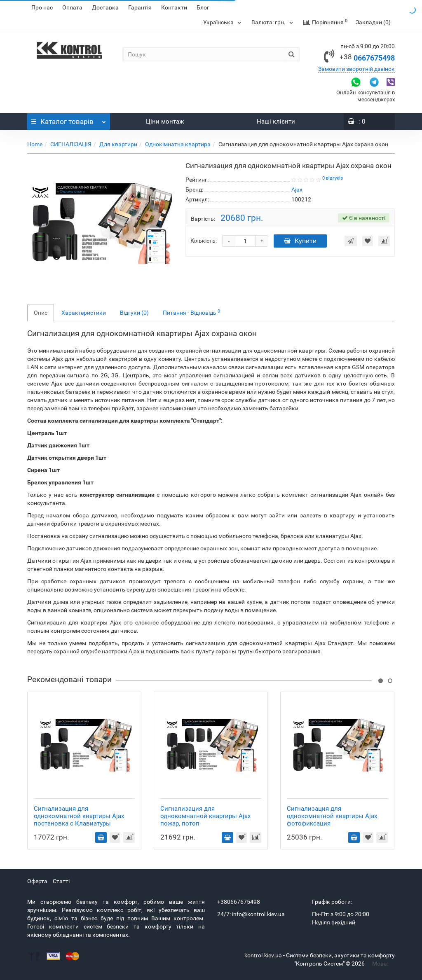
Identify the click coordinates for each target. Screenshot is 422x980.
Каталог (68, 119)
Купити (300, 241)
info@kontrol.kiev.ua (258, 914)
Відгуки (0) (134, 313)
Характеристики (84, 313)
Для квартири (118, 144)
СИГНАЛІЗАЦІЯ (71, 144)
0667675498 (367, 58)
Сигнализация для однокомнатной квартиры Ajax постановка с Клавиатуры (79, 816)
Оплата (72, 7)
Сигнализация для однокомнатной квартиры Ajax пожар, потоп (205, 816)
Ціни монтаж (165, 122)
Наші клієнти (276, 122)
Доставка (105, 7)
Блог (203, 7)
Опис (41, 313)
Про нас (42, 7)
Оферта (37, 881)
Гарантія (140, 7)
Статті (61, 881)
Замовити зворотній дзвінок (356, 69)
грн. (273, 22)
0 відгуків (333, 178)
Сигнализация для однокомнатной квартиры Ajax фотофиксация (332, 816)
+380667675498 (239, 902)
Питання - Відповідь (191, 312)
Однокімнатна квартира (178, 144)
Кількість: (204, 241)
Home (35, 144)
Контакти (174, 7)
